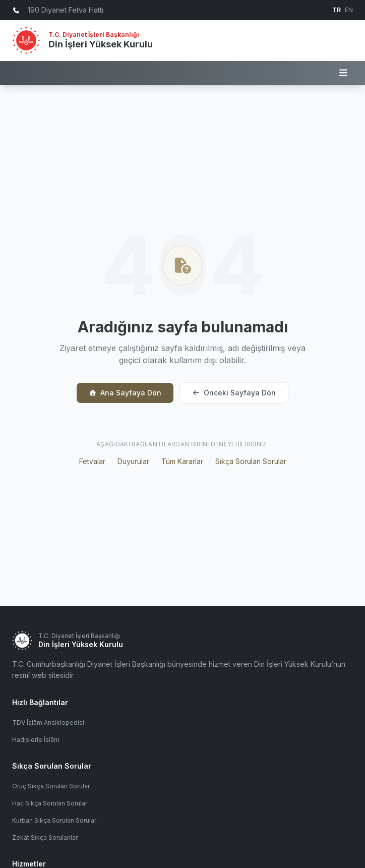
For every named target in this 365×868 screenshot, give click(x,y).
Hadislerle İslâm (36, 740)
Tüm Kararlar (182, 461)
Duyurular (133, 461)
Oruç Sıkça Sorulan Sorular (51, 786)
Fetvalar (92, 461)
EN (349, 10)
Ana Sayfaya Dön (125, 393)
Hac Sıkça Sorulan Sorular (50, 803)
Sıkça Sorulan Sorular (251, 461)
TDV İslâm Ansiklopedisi (48, 722)
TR (337, 10)
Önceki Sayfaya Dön (234, 393)
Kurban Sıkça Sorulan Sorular (54, 820)
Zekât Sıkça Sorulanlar (45, 837)
